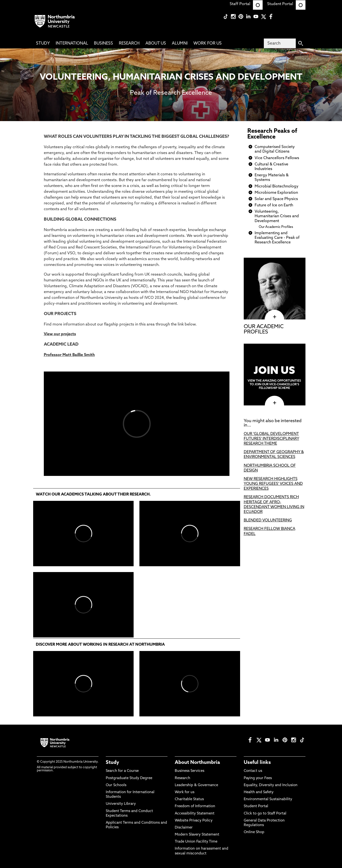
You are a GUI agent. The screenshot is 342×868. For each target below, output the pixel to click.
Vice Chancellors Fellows (277, 158)
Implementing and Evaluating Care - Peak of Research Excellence (277, 238)
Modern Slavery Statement (197, 835)
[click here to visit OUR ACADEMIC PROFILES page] (275, 317)
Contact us (253, 771)
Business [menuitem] (103, 43)
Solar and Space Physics (276, 199)
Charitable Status (189, 799)
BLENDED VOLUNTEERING (268, 520)
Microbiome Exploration (276, 193)
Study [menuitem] (43, 43)
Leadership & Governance (196, 785)
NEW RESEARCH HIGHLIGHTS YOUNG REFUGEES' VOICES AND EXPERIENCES (273, 484)
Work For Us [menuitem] (208, 43)
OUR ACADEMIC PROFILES (264, 329)
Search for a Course (122, 771)
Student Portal (286, 4)
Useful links (257, 763)
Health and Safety (259, 792)
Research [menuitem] (129, 43)
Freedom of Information (195, 806)
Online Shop (254, 832)
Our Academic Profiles (276, 227)
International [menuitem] (72, 43)
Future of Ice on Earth (274, 205)
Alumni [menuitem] (180, 43)
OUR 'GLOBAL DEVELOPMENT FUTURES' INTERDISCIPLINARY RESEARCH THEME (271, 439)
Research (182, 778)
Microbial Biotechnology (277, 186)
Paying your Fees (258, 778)
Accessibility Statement (195, 814)
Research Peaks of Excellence (272, 134)
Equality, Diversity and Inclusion (271, 785)
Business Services (190, 771)
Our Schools (116, 785)
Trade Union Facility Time (196, 842)
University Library (121, 804)
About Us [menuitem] (156, 43)
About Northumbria (197, 763)
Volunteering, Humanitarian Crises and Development (277, 216)
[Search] (280, 43)
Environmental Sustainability (268, 799)
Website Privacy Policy (194, 821)
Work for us (185, 792)
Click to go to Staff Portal (265, 814)
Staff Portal (246, 4)
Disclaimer (184, 828)
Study (112, 763)
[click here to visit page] (275, 403)
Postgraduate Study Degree (129, 778)
